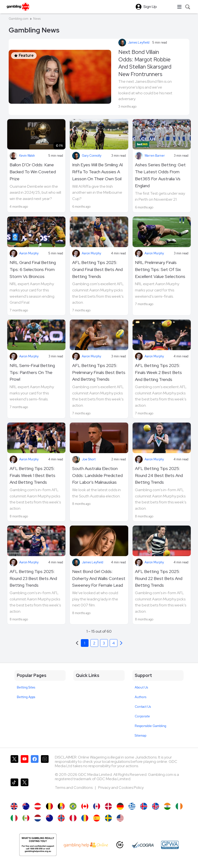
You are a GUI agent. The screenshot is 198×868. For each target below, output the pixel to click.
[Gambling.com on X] (14, 765)
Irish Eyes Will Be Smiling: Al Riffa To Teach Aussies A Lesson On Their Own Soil (97, 172)
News (37, 19)
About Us (141, 687)
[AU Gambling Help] (86, 845)
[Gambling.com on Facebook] (35, 765)
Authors (141, 697)
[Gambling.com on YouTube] (25, 765)
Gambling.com (19, 19)
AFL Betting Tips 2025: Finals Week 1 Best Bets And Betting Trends (32, 475)
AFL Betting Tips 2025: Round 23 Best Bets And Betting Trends (33, 578)
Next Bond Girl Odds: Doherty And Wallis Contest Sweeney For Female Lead (99, 578)
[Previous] (121, 643)
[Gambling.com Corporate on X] (25, 788)
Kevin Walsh (27, 156)
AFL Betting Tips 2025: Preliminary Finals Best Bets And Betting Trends (99, 372)
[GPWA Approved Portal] (170, 845)
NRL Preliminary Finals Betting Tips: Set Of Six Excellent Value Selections (160, 269)
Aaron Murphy (29, 253)
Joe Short (89, 459)
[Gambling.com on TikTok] (14, 788)
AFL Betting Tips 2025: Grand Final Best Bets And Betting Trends (97, 269)
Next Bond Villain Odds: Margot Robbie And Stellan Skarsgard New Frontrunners (145, 63)
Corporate (142, 716)
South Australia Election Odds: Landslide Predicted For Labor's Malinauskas (97, 475)
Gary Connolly (92, 156)
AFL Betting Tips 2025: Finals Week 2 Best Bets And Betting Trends (158, 372)
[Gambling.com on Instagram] (45, 765)
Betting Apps (26, 697)
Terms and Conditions (74, 788)
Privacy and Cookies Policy (121, 788)
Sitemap (141, 736)
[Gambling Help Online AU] (38, 845)
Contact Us (143, 707)
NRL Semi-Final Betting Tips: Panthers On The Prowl (32, 372)
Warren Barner (155, 156)
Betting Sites (26, 687)
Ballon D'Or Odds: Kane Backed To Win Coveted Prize (33, 172)
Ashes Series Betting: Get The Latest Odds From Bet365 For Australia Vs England (160, 175)
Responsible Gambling (150, 726)
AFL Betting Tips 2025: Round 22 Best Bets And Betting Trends (159, 578)
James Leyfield (139, 42)
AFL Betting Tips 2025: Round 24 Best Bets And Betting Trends (159, 475)
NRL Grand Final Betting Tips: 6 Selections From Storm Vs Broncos (33, 269)
